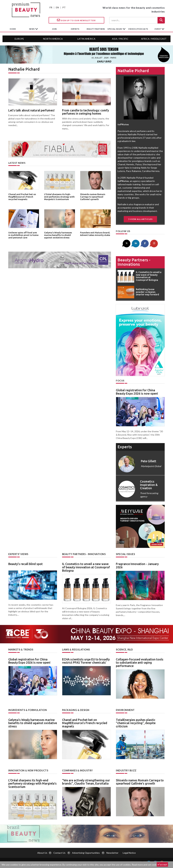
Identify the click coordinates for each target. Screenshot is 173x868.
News (32, 29)
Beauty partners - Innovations (134, 262)
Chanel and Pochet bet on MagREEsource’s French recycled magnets (22, 197)
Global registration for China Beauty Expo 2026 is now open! (137, 392)
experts (75, 29)
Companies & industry (77, 770)
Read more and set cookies (146, 865)
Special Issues (125, 554)
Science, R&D (124, 649)
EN (57, 7)
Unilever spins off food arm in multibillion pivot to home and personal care (24, 235)
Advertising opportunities (86, 852)
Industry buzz (126, 770)
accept (162, 864)
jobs (54, 29)
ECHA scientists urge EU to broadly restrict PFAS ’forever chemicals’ (86, 661)
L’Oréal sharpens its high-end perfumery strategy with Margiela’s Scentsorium (59, 197)
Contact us (59, 852)
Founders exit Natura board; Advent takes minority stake (95, 234)
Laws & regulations (76, 649)
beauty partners (96, 29)
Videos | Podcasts (138, 29)
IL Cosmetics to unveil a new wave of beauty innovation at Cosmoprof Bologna (86, 567)
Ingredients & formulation (27, 710)
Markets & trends (21, 649)
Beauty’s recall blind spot (25, 564)
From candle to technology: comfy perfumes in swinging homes (86, 112)
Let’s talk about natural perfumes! (31, 110)
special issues (115, 29)
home (13, 29)
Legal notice (129, 852)
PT (64, 7)
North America (53, 39)
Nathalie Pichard (133, 71)
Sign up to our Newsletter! (76, 20)
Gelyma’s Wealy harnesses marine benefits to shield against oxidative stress (58, 235)
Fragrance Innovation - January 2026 (137, 565)
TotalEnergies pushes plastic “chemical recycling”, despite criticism (136, 723)
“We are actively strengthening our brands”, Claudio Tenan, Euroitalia (86, 781)
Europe (19, 39)
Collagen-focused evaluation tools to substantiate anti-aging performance (140, 662)
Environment (125, 710)
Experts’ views (18, 554)
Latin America (86, 39)
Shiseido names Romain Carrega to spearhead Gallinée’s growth (92, 197)
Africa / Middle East (154, 39)
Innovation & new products (28, 770)
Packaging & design (76, 710)
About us (42, 852)
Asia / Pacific (120, 39)
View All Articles (140, 219)
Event (158, 29)
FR (51, 7)
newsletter (112, 852)
